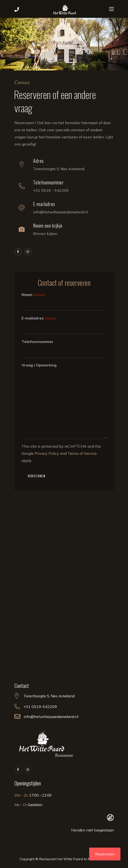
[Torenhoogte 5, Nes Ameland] (64, 589)
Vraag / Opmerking (39, 365)
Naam (33, 295)
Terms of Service (82, 453)
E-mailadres (39, 318)
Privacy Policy (47, 453)
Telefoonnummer (38, 342)
